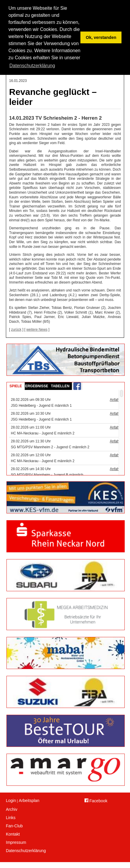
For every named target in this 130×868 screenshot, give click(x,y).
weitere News (37, 330)
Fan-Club (14, 826)
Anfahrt (115, 400)
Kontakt (13, 834)
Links (11, 818)
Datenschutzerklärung (26, 851)
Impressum (16, 842)
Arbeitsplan (29, 801)
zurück (16, 330)
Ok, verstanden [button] (101, 37)
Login (11, 801)
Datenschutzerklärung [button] (32, 66)
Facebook (96, 801)
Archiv (12, 809)
